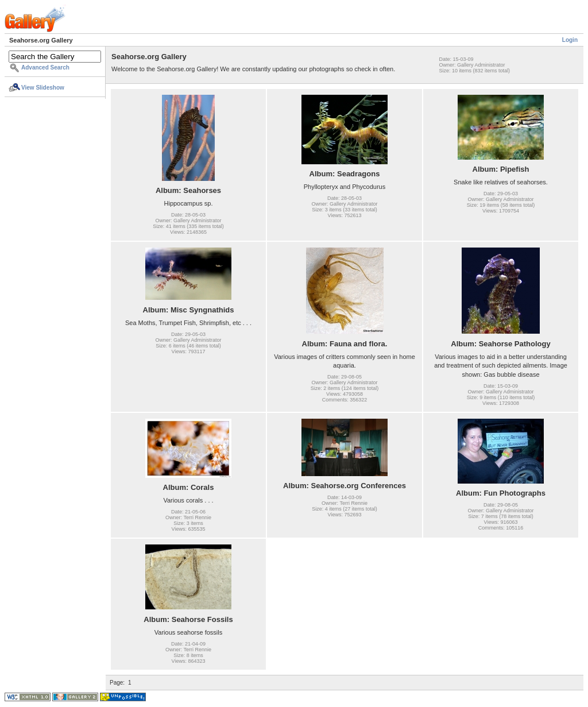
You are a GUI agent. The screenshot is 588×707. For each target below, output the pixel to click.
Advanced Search (45, 67)
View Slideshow (43, 88)
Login (570, 40)
